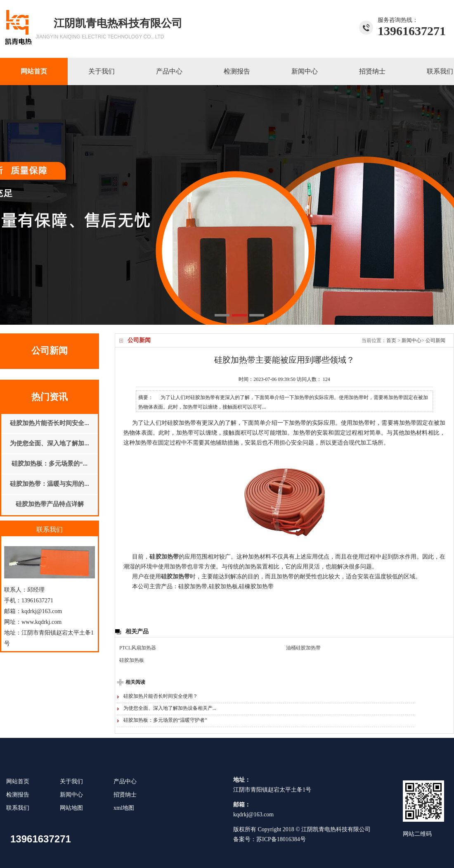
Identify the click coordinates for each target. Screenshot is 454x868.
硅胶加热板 (132, 660)
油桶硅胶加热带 (303, 648)
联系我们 (18, 808)
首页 (391, 340)
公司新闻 (435, 340)
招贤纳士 (372, 71)
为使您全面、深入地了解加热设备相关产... (170, 708)
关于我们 (102, 71)
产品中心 (169, 71)
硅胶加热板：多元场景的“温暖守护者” (165, 720)
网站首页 (34, 71)
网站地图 (71, 808)
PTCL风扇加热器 (138, 648)
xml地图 (124, 808)
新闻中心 (305, 71)
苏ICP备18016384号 (281, 839)
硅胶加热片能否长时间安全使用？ (161, 696)
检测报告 (237, 71)
